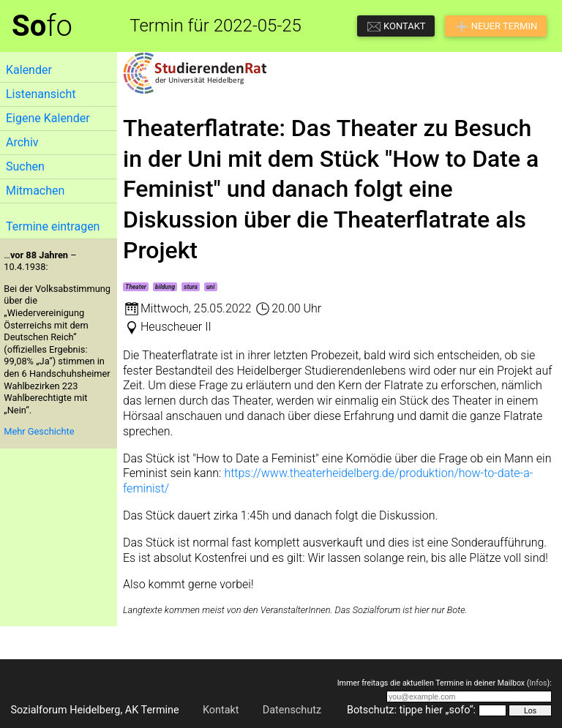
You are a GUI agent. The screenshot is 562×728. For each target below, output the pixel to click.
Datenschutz (292, 710)
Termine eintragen (53, 226)
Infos (538, 683)
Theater (135, 287)
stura (191, 287)
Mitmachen (35, 191)
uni (210, 287)
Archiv (22, 142)
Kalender (29, 70)
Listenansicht (41, 94)
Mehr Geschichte (39, 431)
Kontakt (221, 710)
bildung (165, 287)
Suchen (25, 166)
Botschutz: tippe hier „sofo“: (411, 710)
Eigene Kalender (48, 118)
